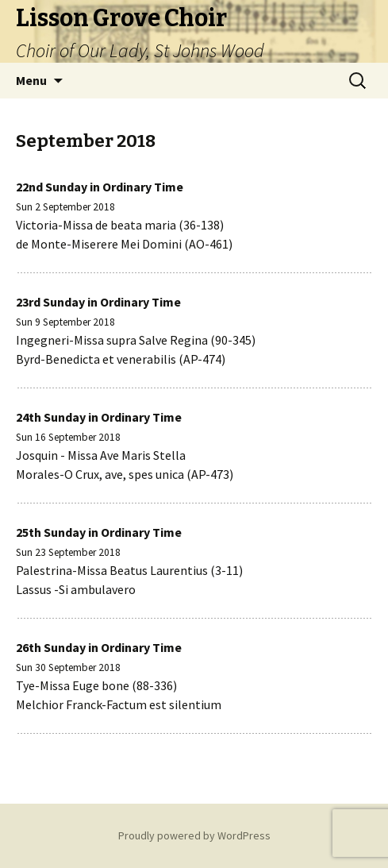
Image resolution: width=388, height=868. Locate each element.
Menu (31, 80)
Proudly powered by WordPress (194, 835)
